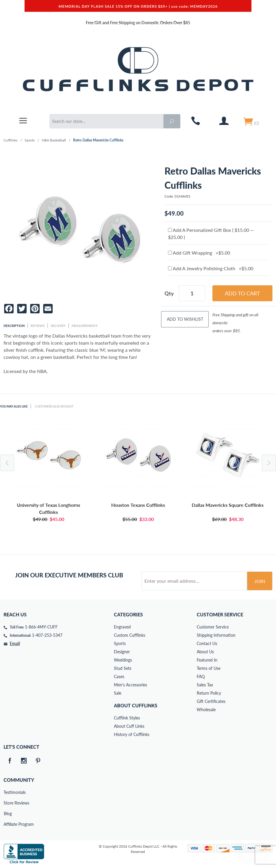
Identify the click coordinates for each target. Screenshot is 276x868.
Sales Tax (205, 685)
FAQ (201, 676)
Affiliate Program (8, 824)
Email (15, 643)
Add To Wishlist (185, 319)
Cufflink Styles (127, 718)
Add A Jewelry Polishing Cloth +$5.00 (211, 268)
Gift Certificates (211, 701)
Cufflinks (11, 140)
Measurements (85, 326)
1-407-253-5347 (47, 635)
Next (269, 463)
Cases (119, 676)
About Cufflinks (136, 705)
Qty (169, 293)
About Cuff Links (129, 726)
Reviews (38, 326)
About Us (205, 652)
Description (14, 326)
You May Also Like (16, 406)
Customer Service (213, 627)
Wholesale (206, 710)
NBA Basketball (54, 140)
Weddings (123, 660)
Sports (30, 140)
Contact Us (207, 643)
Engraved (122, 627)
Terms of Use (209, 668)
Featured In (207, 660)
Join (260, 581)
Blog (8, 814)
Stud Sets (123, 668)
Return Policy (209, 693)
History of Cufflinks (132, 734)
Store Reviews (8, 803)
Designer (122, 652)
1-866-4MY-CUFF (41, 627)
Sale (118, 693)
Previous (7, 463)
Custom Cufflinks (130, 635)
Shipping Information (216, 635)
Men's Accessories (130, 685)
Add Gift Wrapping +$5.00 (199, 253)
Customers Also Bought (61, 406)
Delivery (58, 326)
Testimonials (8, 792)
